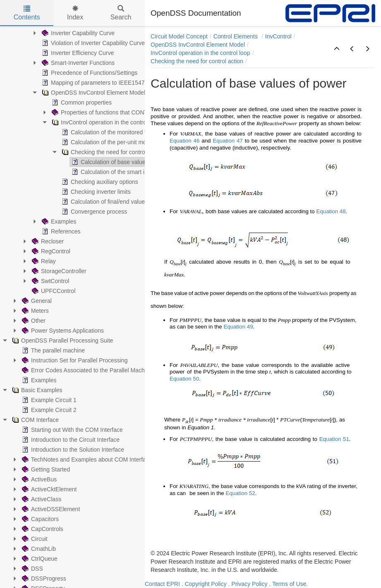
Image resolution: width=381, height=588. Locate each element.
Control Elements (236, 36)
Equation (330, 439)
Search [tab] (121, 13)
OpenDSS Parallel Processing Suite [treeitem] (62, 340)
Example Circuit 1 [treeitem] (48, 400)
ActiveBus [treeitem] (38, 479)
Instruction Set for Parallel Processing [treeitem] (74, 360)
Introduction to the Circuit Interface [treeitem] (70, 440)
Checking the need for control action (197, 61)
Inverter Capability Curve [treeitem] (77, 33)
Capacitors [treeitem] (40, 519)
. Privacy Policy (248, 584)
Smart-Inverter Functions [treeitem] (77, 63)
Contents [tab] (27, 13)
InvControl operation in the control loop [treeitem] (105, 122)
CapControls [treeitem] (42, 529)
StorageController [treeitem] (58, 271)
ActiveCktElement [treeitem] (48, 489)
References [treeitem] (60, 231)
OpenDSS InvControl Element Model (198, 45)
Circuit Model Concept (179, 36)
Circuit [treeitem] (34, 539)
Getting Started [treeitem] (45, 469)
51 (346, 439)
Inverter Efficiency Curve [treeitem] (77, 53)
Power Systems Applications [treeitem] (62, 331)
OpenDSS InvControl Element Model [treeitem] (93, 93)
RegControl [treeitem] (50, 251)
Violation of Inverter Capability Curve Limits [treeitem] (101, 43)
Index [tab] (75, 13)
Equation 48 (331, 211)
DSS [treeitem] (32, 569)
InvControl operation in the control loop (200, 53)
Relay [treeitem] (43, 261)
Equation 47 (228, 141)
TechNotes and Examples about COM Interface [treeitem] (86, 459)
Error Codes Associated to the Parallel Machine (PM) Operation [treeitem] (107, 370)
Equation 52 (240, 493)
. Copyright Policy (204, 584)
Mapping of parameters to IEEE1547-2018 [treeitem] (100, 83)
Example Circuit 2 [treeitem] (48, 410)
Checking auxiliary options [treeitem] (99, 182)
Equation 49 (238, 327)
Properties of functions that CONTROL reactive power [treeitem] (124, 112)
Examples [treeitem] (58, 221)
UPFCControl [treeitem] (53, 291)
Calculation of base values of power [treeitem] (121, 162)
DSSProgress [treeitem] (43, 578)
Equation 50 (184, 379)
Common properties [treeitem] (81, 102)
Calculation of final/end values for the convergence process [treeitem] (141, 202)
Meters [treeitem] (35, 311)
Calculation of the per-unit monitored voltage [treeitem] (122, 142)
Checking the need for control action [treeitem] (112, 152)
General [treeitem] (36, 301)
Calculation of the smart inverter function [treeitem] (127, 172)
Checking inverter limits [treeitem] (95, 192)
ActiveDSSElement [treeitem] (50, 509)
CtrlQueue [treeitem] (39, 559)
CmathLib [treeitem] (38, 549)
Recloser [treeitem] (47, 241)
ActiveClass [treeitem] (41, 499)
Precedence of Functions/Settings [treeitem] (89, 73)
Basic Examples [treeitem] (36, 390)
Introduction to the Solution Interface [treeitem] (72, 450)
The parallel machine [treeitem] (53, 350)
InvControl (278, 36)
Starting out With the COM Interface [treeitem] (72, 430)
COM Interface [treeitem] (35, 420)
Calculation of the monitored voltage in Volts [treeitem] (122, 132)
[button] (337, 49)
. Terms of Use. (288, 584)
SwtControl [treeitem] (50, 281)
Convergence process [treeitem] (93, 212)
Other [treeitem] (33, 321)
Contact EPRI (162, 584)
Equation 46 (185, 141)
